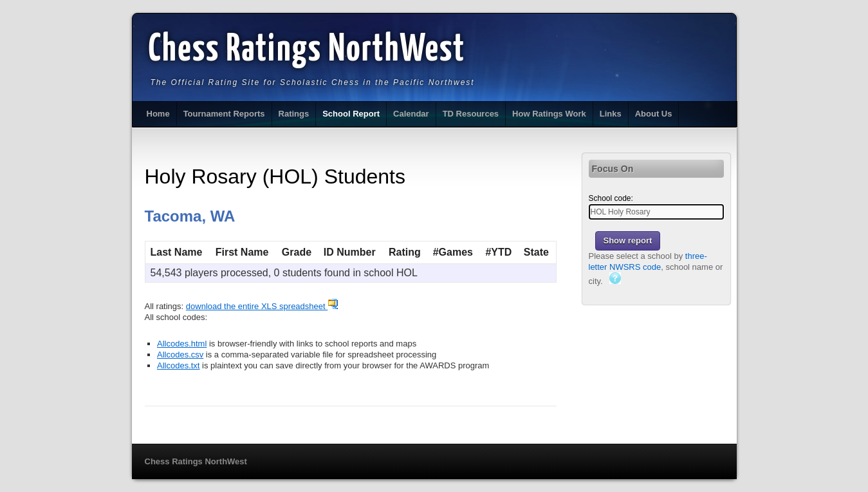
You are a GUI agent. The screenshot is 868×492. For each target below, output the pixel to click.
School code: (611, 198)
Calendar (411, 114)
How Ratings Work (549, 114)
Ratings (294, 114)
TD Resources (471, 114)
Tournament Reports (224, 114)
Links (611, 114)
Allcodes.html (182, 344)
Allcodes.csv (180, 355)
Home (158, 114)
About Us (654, 114)
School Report (351, 114)
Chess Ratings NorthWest (307, 50)
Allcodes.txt (178, 365)
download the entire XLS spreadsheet (262, 306)
